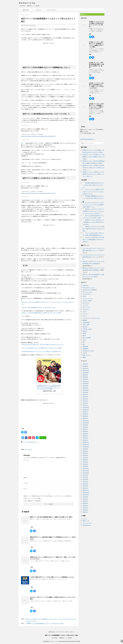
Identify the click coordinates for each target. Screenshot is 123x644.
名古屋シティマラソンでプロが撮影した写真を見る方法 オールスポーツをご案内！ (96, 24)
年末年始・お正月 (87, 329)
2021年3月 (85, 401)
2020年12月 (86, 407)
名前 (25, 477)
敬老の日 (85, 331)
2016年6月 (85, 503)
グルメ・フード (87, 307)
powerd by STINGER (75, 641)
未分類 (84, 333)
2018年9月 (85, 449)
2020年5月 (85, 414)
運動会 (84, 357)
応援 (29, 442)
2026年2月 (85, 366)
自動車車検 (85, 349)
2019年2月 (85, 438)
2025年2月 (85, 379)
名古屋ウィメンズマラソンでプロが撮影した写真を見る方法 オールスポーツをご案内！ (93, 229)
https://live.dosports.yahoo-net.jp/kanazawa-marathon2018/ (38, 136)
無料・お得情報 (87, 338)
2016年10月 (86, 495)
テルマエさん (29, 449)
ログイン (85, 519)
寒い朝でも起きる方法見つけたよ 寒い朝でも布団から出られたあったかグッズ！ (43, 344)
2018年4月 (85, 460)
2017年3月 (85, 484)
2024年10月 (86, 383)
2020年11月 (86, 410)
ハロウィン (85, 314)
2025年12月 (86, 368)
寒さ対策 (85, 327)
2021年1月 (85, 405)
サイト (25, 489)
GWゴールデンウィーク (89, 288)
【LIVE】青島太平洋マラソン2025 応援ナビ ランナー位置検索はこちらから (52, 577)
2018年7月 (85, 453)
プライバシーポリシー (52, 10)
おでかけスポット (87, 294)
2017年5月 (85, 482)
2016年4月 (85, 508)
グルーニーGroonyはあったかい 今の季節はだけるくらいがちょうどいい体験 (42, 348)
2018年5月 (85, 458)
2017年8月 (85, 477)
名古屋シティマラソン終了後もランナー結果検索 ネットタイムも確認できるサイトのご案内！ (96, 44)
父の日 (84, 340)
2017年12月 (86, 468)
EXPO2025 (85, 285)
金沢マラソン (34, 442)
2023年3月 (85, 386)
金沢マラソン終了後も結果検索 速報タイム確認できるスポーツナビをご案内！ (42, 313)
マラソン (26, 442)
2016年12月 (86, 490)
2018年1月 (85, 466)
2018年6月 (85, 455)
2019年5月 (85, 431)
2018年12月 (86, 442)
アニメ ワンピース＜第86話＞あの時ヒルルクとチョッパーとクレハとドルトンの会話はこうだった (93, 192)
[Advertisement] (49, 54)
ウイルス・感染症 (87, 301)
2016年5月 (85, 505)
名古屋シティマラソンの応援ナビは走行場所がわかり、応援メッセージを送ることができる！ (96, 86)
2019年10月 (86, 423)
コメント (26, 460)
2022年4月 (85, 392)
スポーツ (85, 312)
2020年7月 (85, 412)
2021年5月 (85, 399)
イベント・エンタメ (88, 298)
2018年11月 (86, 444)
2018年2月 (85, 464)
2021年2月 (85, 403)
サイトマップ (39, 10)
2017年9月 (85, 475)
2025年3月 (85, 377)
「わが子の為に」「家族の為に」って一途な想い (61, 638)
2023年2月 (85, 388)
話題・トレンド (87, 355)
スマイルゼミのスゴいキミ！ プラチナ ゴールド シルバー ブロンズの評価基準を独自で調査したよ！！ (93, 205)
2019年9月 (85, 425)
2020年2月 (85, 418)
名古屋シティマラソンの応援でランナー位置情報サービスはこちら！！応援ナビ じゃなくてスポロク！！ (96, 106)
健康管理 (85, 320)
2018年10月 (86, 447)
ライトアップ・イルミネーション (91, 318)
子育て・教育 (86, 325)
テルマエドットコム (27, 3)
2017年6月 (85, 479)
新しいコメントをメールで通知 (33, 498)
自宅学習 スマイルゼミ (88, 351)
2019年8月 (85, 427)
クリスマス (85, 305)
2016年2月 (85, 512)
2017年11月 (86, 471)
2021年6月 (85, 397)
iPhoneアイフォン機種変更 (90, 290)
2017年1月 (85, 488)
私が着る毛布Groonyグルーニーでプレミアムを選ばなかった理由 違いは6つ (42, 351)
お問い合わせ (26, 10)
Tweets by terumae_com (87, 139)
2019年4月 (85, 434)
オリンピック (86, 303)
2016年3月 (85, 510)
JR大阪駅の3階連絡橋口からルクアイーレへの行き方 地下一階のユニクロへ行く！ (93, 198)
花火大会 (85, 353)
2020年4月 (85, 416)
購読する (84, 14)
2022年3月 (85, 394)
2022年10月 (86, 390)
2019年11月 (86, 421)
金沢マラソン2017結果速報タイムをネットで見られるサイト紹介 (39, 307)
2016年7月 (85, 501)
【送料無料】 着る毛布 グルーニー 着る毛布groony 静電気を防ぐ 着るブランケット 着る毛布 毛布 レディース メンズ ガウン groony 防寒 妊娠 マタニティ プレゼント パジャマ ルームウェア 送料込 (49, 387)
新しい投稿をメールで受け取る (33, 501)
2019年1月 (85, 440)
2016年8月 (85, 499)
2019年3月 (85, 436)
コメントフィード (87, 523)
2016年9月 (85, 497)
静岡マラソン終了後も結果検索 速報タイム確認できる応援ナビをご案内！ (52, 517)
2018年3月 (85, 462)
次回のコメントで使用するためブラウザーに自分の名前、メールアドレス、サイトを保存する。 (48, 496)
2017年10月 (86, 473)
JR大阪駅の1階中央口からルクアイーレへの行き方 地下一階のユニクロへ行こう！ (93, 185)
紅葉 (84, 344)
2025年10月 (86, 373)
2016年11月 (86, 492)
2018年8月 (85, 451)
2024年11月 (86, 381)
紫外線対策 (85, 346)
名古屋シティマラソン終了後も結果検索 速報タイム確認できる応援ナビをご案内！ (96, 65)
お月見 (84, 296)
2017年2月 (85, 486)
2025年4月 (85, 375)
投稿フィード (86, 521)
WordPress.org (87, 525)
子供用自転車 (86, 322)
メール (26, 483)
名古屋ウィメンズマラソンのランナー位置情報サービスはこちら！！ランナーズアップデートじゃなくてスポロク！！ (93, 211)
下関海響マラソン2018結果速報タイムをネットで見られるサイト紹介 (45, 623)
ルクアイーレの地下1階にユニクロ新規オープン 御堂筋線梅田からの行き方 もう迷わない (93, 239)
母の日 (84, 335)
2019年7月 (85, 429)
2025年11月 (86, 370)
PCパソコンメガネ (87, 292)
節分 (84, 342)
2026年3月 (85, 364)
